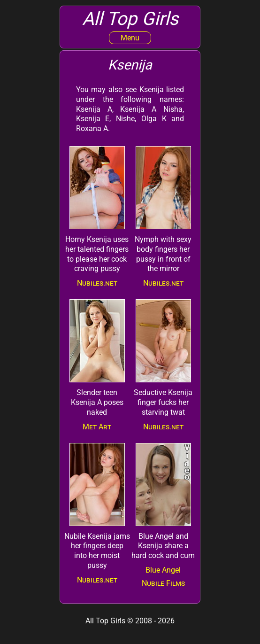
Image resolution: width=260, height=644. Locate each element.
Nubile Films (163, 583)
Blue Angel (163, 570)
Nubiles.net (97, 283)
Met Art (97, 427)
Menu (130, 38)
